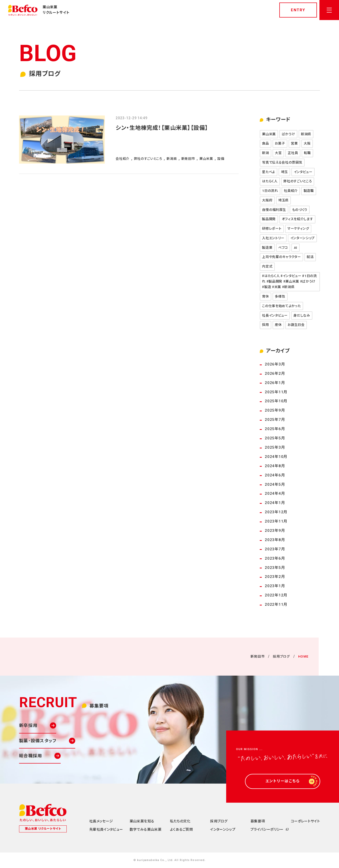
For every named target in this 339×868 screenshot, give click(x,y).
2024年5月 (275, 484)
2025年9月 (275, 410)
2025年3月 (275, 447)
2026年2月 (275, 374)
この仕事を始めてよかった (281, 306)
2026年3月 (275, 364)
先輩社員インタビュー (106, 829)
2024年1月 (275, 503)
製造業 (267, 248)
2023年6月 (275, 558)
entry (298, 10)
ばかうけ (288, 134)
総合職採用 (30, 756)
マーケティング (298, 229)
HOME (303, 656)
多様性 (280, 296)
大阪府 (267, 200)
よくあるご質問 (181, 829)
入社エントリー (273, 238)
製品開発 (269, 219)
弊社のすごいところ (298, 181)
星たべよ (269, 172)
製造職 (309, 191)
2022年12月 (276, 595)
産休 (278, 325)
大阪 (307, 143)
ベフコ (283, 248)
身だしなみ (302, 316)
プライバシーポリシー (267, 829)
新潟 (265, 153)
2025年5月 (275, 438)
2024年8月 (275, 466)
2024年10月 (276, 457)
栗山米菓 (269, 134)
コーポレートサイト (305, 821)
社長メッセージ (101, 821)
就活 (310, 257)
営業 (294, 143)
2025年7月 (275, 420)
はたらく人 (270, 181)
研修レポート (272, 229)
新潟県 (306, 134)
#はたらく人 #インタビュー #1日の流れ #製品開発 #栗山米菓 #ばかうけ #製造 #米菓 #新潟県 (289, 281)
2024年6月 (275, 475)
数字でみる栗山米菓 (146, 829)
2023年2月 (275, 577)
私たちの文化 (180, 821)
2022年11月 (276, 604)
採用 (265, 325)
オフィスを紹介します (298, 219)
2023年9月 (275, 531)
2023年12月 (276, 512)
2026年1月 (275, 383)
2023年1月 (275, 586)
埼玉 (284, 172)
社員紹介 (291, 191)
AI (296, 248)
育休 (265, 296)
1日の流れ (270, 191)
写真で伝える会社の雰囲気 (282, 162)
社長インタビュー (275, 316)
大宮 (278, 153)
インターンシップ (303, 238)
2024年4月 (275, 493)
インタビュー (303, 172)
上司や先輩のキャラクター (281, 257)
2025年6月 (275, 429)
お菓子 (280, 143)
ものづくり (300, 210)
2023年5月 (275, 568)
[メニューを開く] (329, 10)
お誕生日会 (296, 325)
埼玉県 (283, 200)
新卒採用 (28, 725)
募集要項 (258, 821)
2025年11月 (276, 392)
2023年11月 (276, 521)
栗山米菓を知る (142, 821)
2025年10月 (276, 401)
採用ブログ (281, 656)
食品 (265, 143)
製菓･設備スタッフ (38, 741)
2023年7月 (275, 549)
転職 (307, 153)
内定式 (267, 266)
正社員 (293, 153)
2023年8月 (275, 540)
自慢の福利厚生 (274, 210)
